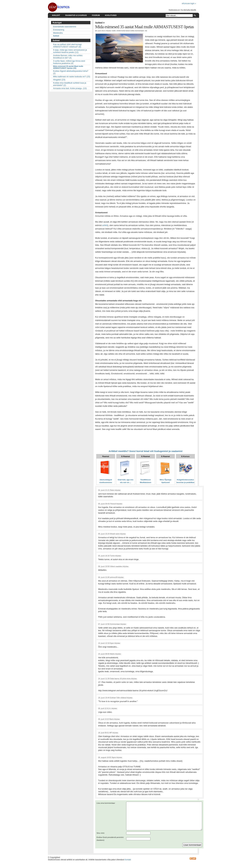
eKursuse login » (189, 3)
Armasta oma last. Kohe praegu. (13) (70, 88)
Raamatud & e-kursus (76, 15)
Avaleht (56, 15)
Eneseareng (59, 30)
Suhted (56, 36)
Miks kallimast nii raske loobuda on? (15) (72, 77)
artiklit (105, 225)
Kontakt (128, 865)
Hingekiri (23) (59, 80)
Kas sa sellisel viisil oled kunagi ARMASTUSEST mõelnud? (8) (67, 46)
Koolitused (111, 15)
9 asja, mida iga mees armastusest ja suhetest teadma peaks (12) (70, 51)
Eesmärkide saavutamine (65, 27)
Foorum (96, 15)
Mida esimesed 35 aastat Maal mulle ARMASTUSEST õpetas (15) (68, 67)
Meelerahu (58, 33)
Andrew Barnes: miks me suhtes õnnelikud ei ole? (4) (68, 57)
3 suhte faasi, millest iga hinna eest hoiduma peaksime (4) (69, 62)
